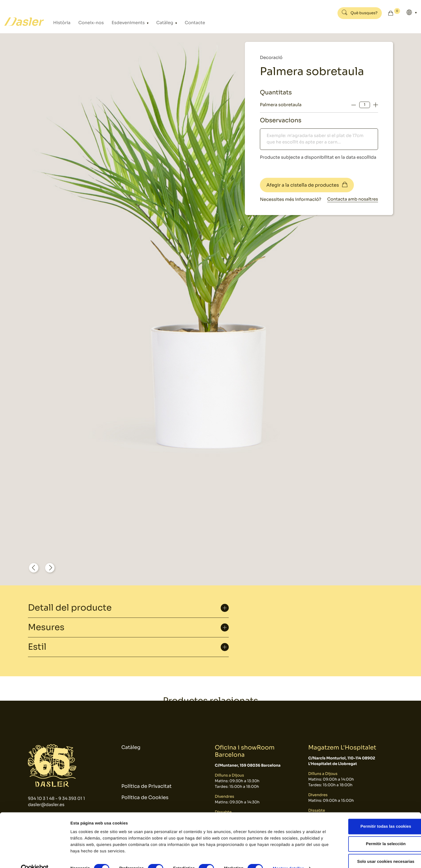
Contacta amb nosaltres (352, 199)
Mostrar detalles (288, 857)
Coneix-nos (86, 23)
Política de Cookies (145, 798)
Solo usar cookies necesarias (376, 850)
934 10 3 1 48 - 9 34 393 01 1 (57, 798)
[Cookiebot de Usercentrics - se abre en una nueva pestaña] (35, 858)
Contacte (176, 23)
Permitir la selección (376, 833)
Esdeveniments (118, 23)
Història (61, 23)
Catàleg (150, 23)
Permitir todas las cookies (376, 815)
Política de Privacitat (146, 786)
